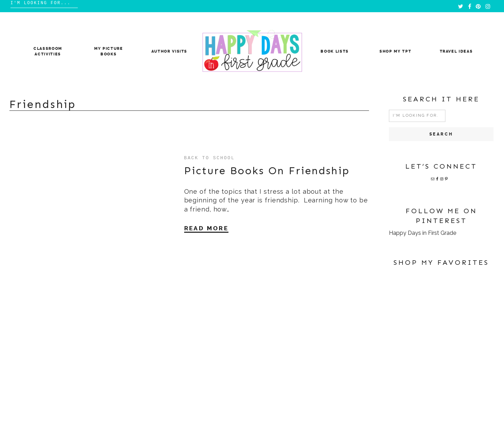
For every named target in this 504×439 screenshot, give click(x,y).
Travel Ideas (456, 51)
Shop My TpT (395, 51)
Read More (206, 228)
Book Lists (335, 51)
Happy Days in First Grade (423, 233)
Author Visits (169, 51)
